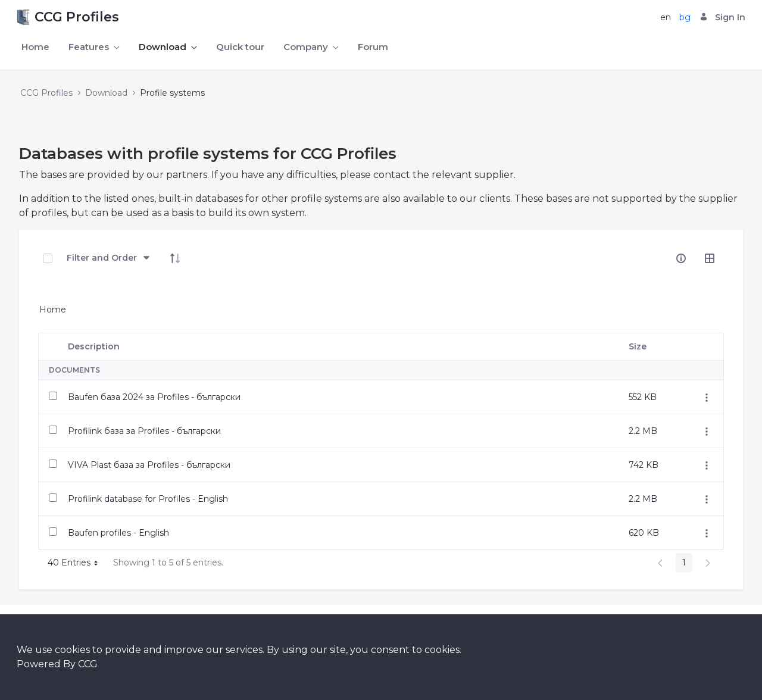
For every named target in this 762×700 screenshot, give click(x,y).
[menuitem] (35, 47)
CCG (88, 664)
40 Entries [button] (77, 565)
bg (685, 17)
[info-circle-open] (681, 258)
